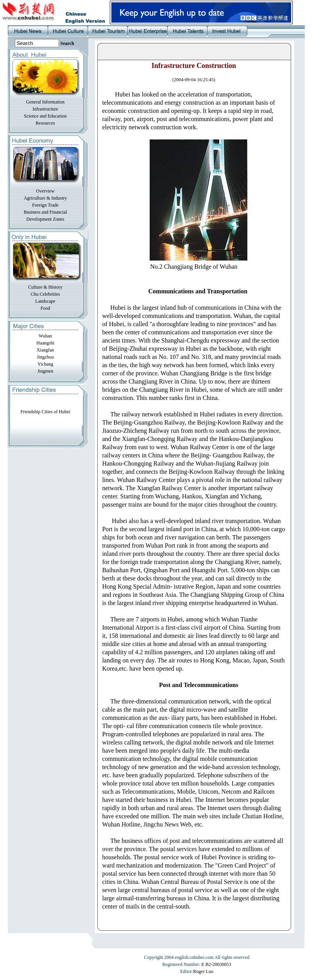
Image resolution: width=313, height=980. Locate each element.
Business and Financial (46, 212)
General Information (45, 102)
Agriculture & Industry (46, 198)
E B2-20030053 (216, 964)
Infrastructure (45, 109)
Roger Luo (203, 971)
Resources (45, 123)
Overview (45, 191)
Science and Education (45, 116)
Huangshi (45, 343)
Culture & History (45, 287)
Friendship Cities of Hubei (45, 412)
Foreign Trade (45, 205)
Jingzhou (45, 357)
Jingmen (46, 371)
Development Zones (45, 219)
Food (46, 308)
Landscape (45, 301)
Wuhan (45, 336)
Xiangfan (46, 350)
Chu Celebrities (45, 294)
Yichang (45, 364)
